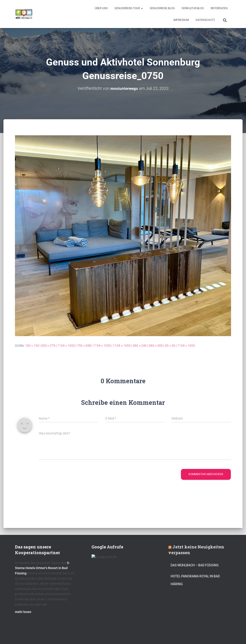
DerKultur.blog (193, 8)
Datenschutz (205, 20)
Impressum (181, 20)
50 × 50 (170, 346)
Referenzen (219, 8)
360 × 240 (140, 346)
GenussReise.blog (162, 8)
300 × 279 (48, 346)
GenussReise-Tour (129, 8)
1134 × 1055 (66, 346)
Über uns (101, 8)
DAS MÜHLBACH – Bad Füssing (195, 565)
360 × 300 (156, 346)
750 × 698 (84, 346)
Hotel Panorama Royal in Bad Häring (195, 580)
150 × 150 (32, 346)
